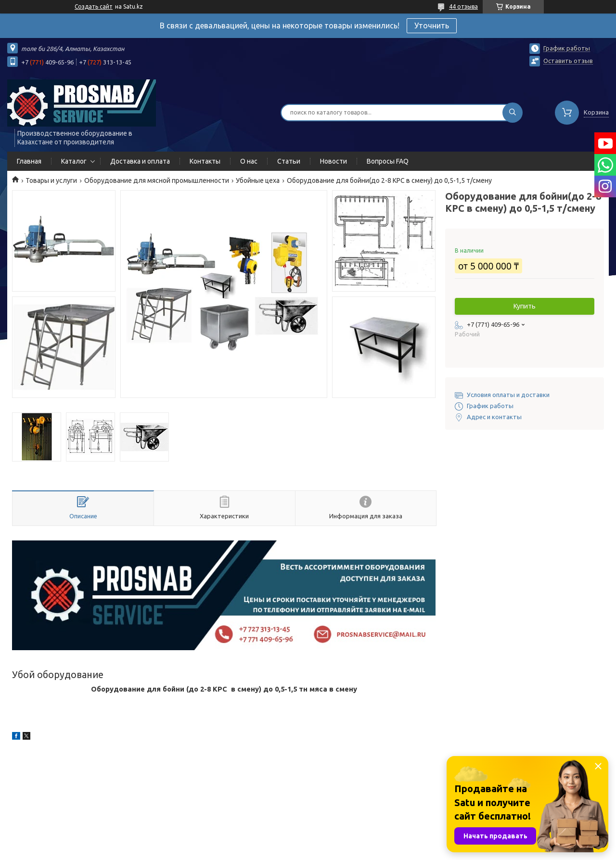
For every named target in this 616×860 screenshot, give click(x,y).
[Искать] (513, 113)
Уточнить (432, 26)
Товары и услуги (51, 180)
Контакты (205, 161)
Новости (334, 161)
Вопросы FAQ (388, 161)
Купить (525, 306)
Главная (29, 161)
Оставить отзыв (568, 61)
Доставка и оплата (140, 161)
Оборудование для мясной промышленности (157, 180)
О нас (249, 161)
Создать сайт (94, 6)
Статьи (289, 161)
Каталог (74, 161)
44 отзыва (463, 6)
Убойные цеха (258, 180)
